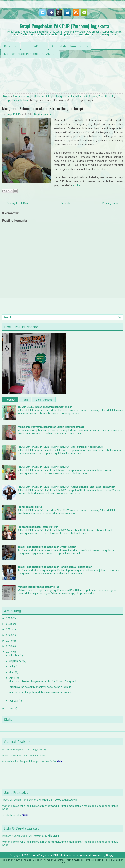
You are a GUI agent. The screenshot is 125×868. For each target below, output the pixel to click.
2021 (9, 629)
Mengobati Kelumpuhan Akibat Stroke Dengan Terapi (42, 108)
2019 (9, 641)
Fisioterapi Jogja (44, 96)
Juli (12, 667)
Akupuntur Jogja (23, 96)
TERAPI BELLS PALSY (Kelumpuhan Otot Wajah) (46, 407)
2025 (9, 618)
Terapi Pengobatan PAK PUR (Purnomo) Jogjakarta (64, 26)
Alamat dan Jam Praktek (70, 46)
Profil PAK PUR (34, 46)
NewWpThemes (23, 860)
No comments (42, 114)
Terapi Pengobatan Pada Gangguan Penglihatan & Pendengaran (55, 567)
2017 (9, 652)
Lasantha (59, 860)
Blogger (111, 855)
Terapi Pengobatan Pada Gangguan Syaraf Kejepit (47, 547)
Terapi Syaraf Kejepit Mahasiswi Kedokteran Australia (40, 687)
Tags (25, 400)
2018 (9, 646)
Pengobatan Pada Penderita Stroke (76, 96)
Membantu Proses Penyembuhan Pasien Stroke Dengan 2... (43, 681)
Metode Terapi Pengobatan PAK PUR (30, 54)
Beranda (10, 46)
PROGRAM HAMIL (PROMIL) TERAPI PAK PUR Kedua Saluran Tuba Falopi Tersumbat (66, 487)
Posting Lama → (112, 203)
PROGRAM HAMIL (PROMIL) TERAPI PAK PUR (44, 467)
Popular (10, 400)
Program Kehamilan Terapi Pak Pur (38, 527)
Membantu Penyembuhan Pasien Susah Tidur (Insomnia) (51, 427)
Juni (12, 672)
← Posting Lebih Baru (16, 203)
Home (7, 96)
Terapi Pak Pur (14, 114)
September (16, 661)
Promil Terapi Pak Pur (30, 507)
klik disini (53, 836)
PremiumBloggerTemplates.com (83, 860)
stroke (76, 185)
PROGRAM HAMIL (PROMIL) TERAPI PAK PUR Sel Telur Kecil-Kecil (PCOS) (60, 447)
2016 (9, 709)
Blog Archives (44, 400)
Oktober (15, 655)
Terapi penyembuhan (16, 100)
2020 (9, 635)
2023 (9, 624)
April (12, 678)
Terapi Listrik (106, 96)
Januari (14, 701)
